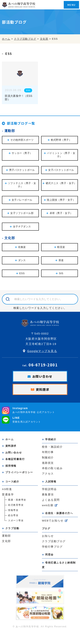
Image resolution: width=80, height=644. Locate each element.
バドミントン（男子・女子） (61, 155)
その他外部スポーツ (22, 140)
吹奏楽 (22, 247)
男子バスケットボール (22, 170)
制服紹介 (48, 458)
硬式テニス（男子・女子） (61, 183)
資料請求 (42, 389)
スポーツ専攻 (16, 521)
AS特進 (7, 489)
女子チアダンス (22, 227)
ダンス (22, 260)
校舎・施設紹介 (52, 447)
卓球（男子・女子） (61, 213)
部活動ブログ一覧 (21, 123)
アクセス (48, 474)
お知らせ (48, 536)
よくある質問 (51, 500)
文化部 (10, 238)
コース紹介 (12, 482)
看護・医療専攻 (17, 500)
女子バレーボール (22, 200)
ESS (28, 90)
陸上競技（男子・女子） (61, 200)
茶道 (61, 260)
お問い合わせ (42, 376)
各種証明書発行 (15, 459)
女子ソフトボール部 (22, 213)
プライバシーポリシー (19, 472)
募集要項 (48, 495)
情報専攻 (13, 510)
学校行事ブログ (52, 547)
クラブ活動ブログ (54, 541)
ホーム (10, 439)
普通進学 (8, 495)
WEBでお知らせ (53, 521)
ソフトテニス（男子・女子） (22, 185)
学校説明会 (49, 489)
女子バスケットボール (61, 170)
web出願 (48, 505)
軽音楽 (61, 247)
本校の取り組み (52, 468)
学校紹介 (51, 439)
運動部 (10, 131)
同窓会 (49, 555)
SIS (61, 273)
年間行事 (48, 452)
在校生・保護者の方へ (59, 513)
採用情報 (11, 466)
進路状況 (48, 463)
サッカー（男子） (22, 153)
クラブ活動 (12, 528)
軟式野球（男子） (61, 140)
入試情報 (51, 482)
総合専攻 (13, 515)
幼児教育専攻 (16, 505)
